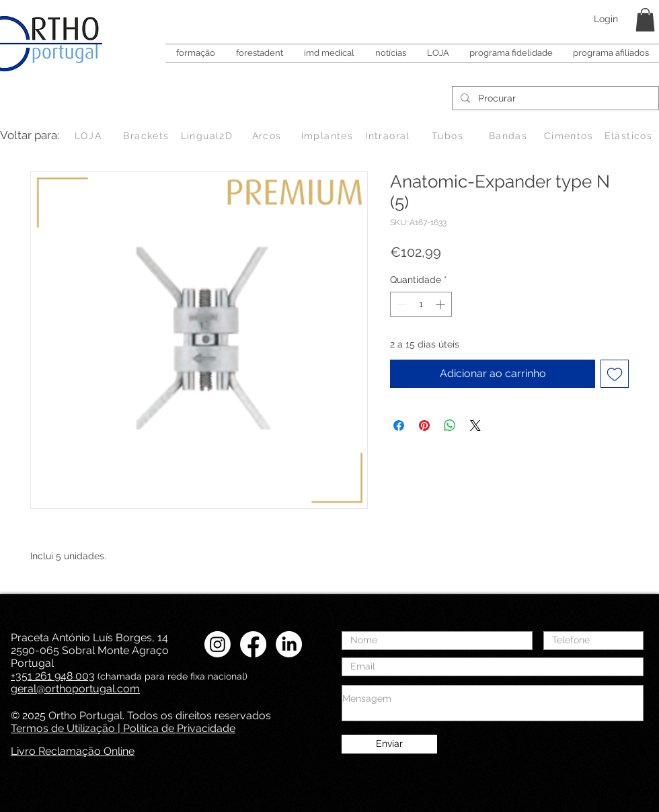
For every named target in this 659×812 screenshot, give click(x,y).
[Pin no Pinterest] (424, 425)
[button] (645, 20)
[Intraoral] (389, 136)
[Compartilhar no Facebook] (399, 425)
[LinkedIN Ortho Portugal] (289, 644)
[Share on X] (475, 425)
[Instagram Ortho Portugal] (218, 644)
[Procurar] (554, 99)
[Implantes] (328, 136)
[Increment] (441, 304)
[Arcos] (268, 136)
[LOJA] (89, 136)
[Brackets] (148, 136)
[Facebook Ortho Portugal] (253, 644)
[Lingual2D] (208, 136)
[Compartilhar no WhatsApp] (450, 425)
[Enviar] (389, 744)
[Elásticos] (630, 136)
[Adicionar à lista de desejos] (615, 374)
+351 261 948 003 (53, 676)
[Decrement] (400, 304)
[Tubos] (449, 136)
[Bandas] (509, 136)
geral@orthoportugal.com (75, 689)
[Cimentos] (570, 136)
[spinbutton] (421, 304)
